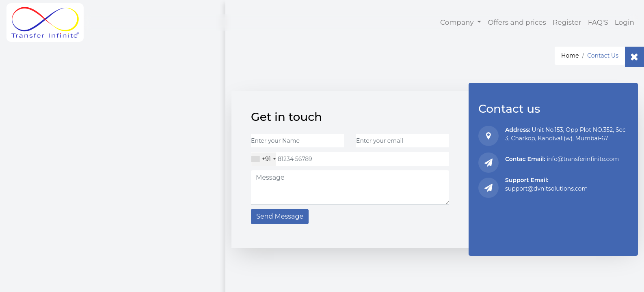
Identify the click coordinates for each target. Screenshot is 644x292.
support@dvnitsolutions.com (546, 189)
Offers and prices (517, 22)
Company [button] (458, 22)
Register (567, 22)
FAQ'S (600, 22)
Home (570, 56)
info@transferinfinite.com (583, 159)
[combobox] (264, 159)
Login (625, 22)
